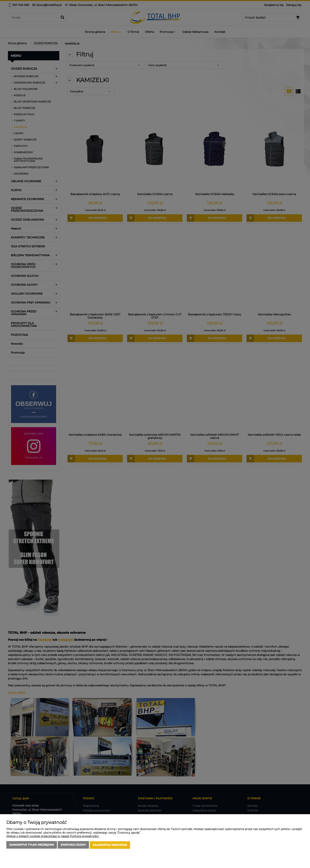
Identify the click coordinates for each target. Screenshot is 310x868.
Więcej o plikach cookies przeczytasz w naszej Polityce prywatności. (53, 837)
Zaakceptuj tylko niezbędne (32, 845)
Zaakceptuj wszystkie (110, 845)
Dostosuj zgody (73, 845)
